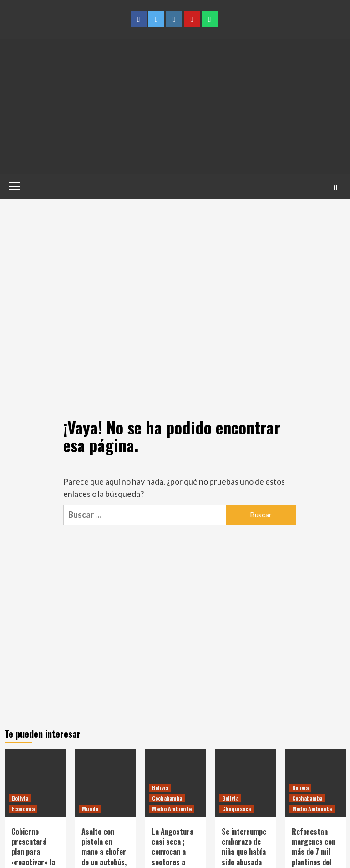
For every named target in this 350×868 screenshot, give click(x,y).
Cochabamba (167, 798)
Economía (23, 809)
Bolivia (20, 798)
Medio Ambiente (172, 809)
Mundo (90, 809)
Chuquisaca (236, 809)
